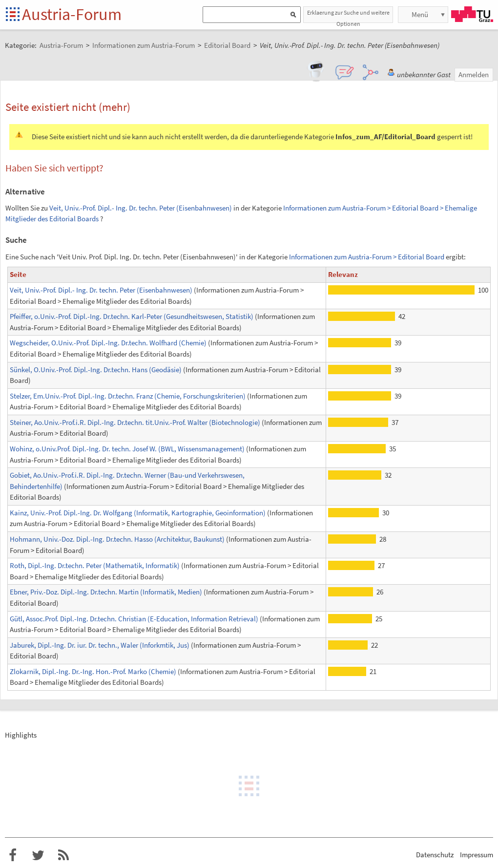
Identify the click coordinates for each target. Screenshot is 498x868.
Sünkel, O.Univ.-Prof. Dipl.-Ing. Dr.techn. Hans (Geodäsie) (96, 370)
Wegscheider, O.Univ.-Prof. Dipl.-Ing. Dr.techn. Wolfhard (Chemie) (108, 343)
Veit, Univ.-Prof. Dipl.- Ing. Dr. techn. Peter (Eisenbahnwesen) (141, 208)
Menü (420, 14)
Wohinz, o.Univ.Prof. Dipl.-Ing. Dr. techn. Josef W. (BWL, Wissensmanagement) (127, 449)
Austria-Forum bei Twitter (38, 855)
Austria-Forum (72, 14)
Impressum (477, 855)
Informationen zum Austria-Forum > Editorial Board (367, 257)
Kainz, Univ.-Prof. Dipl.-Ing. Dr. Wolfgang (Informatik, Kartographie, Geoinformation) (138, 513)
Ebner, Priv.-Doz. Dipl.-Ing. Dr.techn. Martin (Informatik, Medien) (106, 592)
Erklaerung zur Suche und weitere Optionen (348, 16)
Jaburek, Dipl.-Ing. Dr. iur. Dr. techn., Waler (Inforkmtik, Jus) (100, 645)
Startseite (13, 15)
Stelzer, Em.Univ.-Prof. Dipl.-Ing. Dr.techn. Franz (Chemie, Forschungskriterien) (128, 396)
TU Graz (472, 14)
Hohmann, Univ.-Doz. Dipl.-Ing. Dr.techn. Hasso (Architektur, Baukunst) (117, 539)
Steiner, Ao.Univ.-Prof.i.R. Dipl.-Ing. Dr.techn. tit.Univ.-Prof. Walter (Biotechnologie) (135, 422)
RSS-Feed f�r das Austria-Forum (63, 855)
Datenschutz (435, 855)
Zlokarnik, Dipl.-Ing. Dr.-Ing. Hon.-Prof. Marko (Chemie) (93, 671)
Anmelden (474, 74)
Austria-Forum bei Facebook (13, 855)
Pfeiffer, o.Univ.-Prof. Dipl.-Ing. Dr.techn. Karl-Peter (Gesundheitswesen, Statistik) (132, 316)
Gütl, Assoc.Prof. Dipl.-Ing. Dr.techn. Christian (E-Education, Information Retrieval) (134, 619)
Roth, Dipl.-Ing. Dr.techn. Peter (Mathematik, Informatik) (95, 565)
